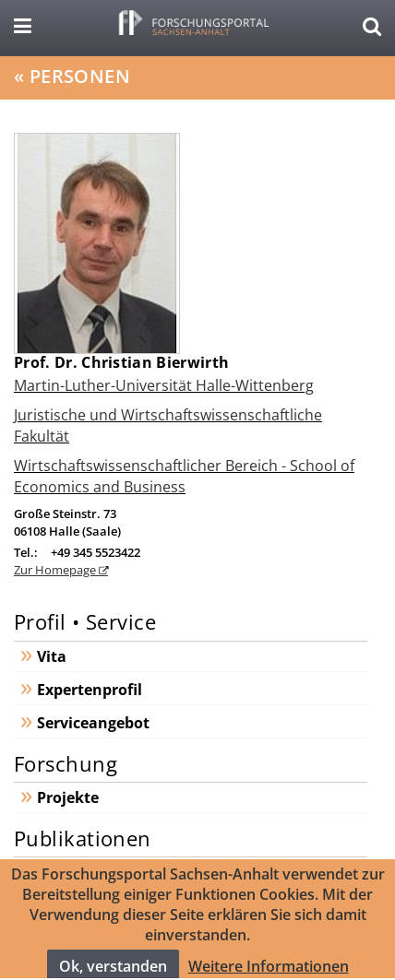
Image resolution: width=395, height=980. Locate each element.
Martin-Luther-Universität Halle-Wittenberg (164, 385)
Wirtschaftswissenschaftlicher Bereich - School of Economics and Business (184, 476)
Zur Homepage (56, 570)
